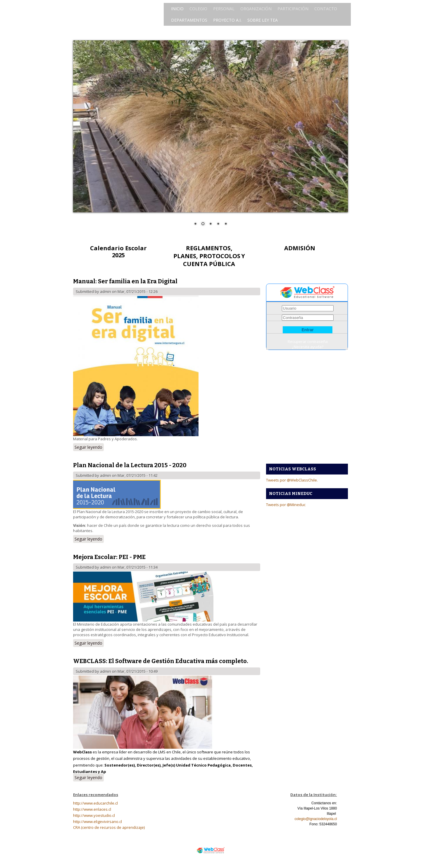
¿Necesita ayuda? (308, 347)
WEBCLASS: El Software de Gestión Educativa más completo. (161, 661)
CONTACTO (326, 9)
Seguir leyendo (88, 447)
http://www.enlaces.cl (92, 809)
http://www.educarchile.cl (95, 803)
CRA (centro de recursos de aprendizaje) (109, 827)
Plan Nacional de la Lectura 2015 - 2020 (130, 465)
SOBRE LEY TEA (261, 21)
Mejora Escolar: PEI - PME (109, 557)
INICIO (177, 9)
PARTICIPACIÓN (291, 10)
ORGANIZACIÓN (255, 10)
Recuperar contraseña (308, 341)
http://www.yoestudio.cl (94, 815)
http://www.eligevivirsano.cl (98, 822)
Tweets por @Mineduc (286, 505)
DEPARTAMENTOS (188, 21)
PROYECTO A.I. (226, 21)
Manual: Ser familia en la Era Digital (125, 281)
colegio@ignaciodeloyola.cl (316, 819)
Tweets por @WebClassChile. (292, 480)
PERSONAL (222, 10)
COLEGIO (197, 10)
